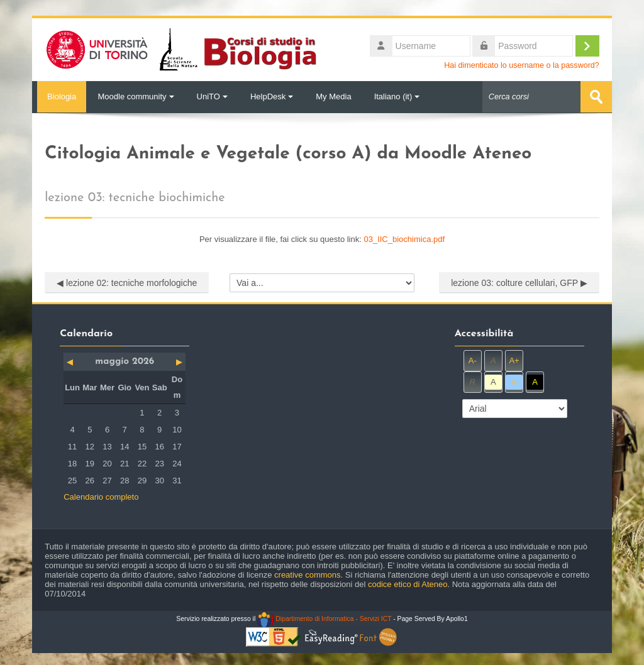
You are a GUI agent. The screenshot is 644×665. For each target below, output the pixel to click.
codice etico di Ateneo (408, 584)
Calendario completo (101, 497)
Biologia (59, 96)
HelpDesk (272, 96)
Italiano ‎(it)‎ (397, 96)
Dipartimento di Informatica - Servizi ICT (324, 619)
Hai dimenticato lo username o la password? (522, 65)
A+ (514, 360)
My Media (333, 96)
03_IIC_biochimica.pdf (404, 239)
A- (473, 360)
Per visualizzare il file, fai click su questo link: (322, 239)
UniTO (212, 96)
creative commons (307, 575)
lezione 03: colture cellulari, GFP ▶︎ (519, 282)
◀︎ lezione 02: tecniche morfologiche (127, 282)
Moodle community (136, 96)
